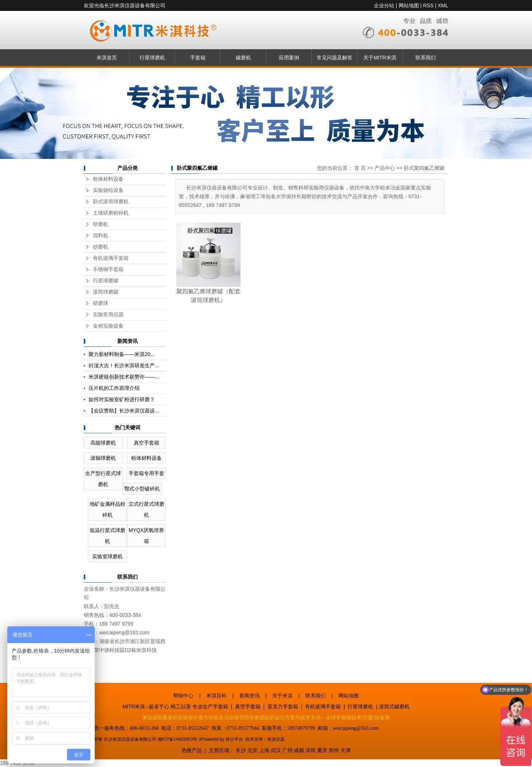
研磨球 (101, 303)
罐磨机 (243, 58)
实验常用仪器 (108, 315)
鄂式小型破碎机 (142, 489)
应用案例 (289, 58)
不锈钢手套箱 (108, 269)
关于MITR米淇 (380, 58)
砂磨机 (101, 247)
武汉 (276, 750)
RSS (428, 5)
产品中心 (385, 168)
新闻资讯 (250, 696)
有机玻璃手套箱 (111, 258)
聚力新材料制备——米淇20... (122, 354)
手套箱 (198, 58)
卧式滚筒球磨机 (111, 202)
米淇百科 (216, 696)
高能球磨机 (103, 443)
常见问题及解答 (335, 58)
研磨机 (101, 224)
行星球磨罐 (106, 281)
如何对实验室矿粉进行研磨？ (122, 399)
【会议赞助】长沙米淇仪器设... (124, 411)
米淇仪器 (276, 739)
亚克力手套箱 (283, 707)
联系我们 (426, 58)
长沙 (241, 750)
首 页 (360, 168)
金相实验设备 (108, 326)
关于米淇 (282, 696)
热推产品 (192, 750)
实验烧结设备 (108, 190)
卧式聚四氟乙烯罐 (424, 168)
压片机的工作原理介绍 (114, 388)
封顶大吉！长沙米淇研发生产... (124, 365)
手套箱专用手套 (146, 473)
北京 (253, 750)
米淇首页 (107, 58)
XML (443, 5)
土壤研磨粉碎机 (111, 213)
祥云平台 (234, 739)
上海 (264, 750)
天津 (345, 750)
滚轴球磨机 (103, 458)
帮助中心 (183, 696)
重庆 (322, 750)
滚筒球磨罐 (106, 292)
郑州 (334, 750)
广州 (287, 750)
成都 (299, 750)
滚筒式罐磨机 (394, 707)
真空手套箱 (146, 443)
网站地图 (409, 5)
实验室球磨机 (107, 556)
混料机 (101, 236)
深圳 (310, 750)
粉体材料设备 (108, 179)
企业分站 (384, 5)
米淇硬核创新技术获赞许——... (124, 377)
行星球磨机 (152, 58)
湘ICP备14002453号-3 (179, 739)
